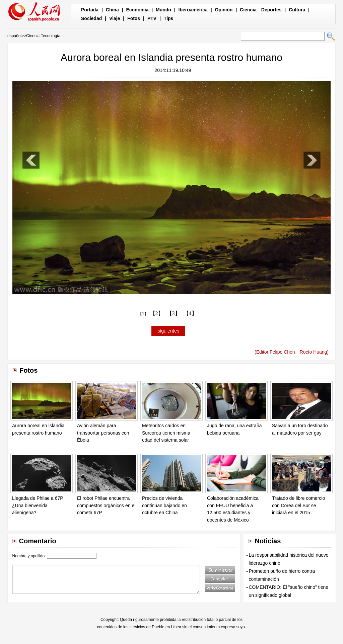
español (14, 36)
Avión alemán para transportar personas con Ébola (103, 433)
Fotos (134, 18)
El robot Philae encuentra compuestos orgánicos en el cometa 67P (106, 505)
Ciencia (248, 10)
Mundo (163, 10)
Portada (90, 10)
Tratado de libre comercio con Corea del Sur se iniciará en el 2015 (298, 505)
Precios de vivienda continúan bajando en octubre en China (164, 505)
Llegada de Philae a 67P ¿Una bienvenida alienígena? (38, 505)
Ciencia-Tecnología (43, 36)
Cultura (297, 10)
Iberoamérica (193, 10)
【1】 (143, 314)
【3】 (174, 313)
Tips (169, 18)
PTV (152, 18)
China (112, 10)
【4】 (190, 313)
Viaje (115, 18)
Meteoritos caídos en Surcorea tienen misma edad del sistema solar (166, 433)
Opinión (224, 10)
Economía (137, 10)
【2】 (157, 313)
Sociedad (91, 18)
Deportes (271, 10)
